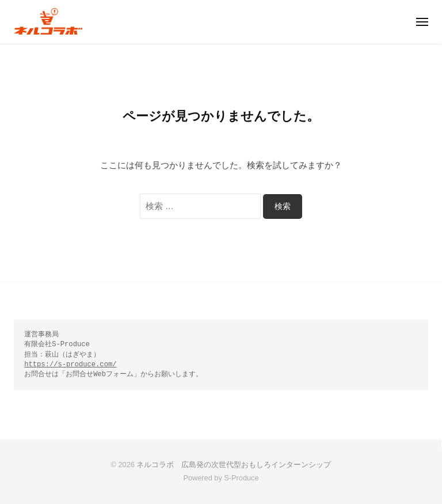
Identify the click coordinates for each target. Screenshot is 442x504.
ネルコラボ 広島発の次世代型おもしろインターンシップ (234, 465)
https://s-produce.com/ (70, 365)
